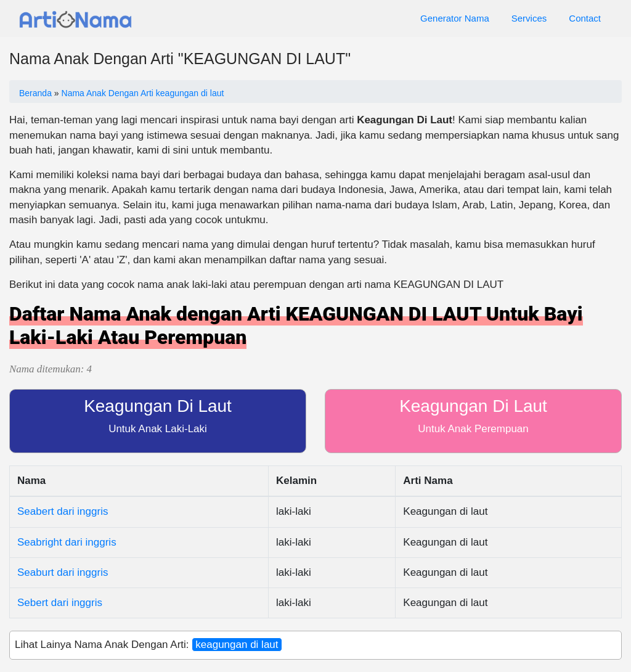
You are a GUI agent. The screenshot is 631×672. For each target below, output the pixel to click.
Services (529, 18)
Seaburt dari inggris (63, 572)
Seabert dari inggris (63, 511)
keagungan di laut (237, 645)
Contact (585, 18)
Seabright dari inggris (67, 542)
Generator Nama (455, 18)
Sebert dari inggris (60, 603)
